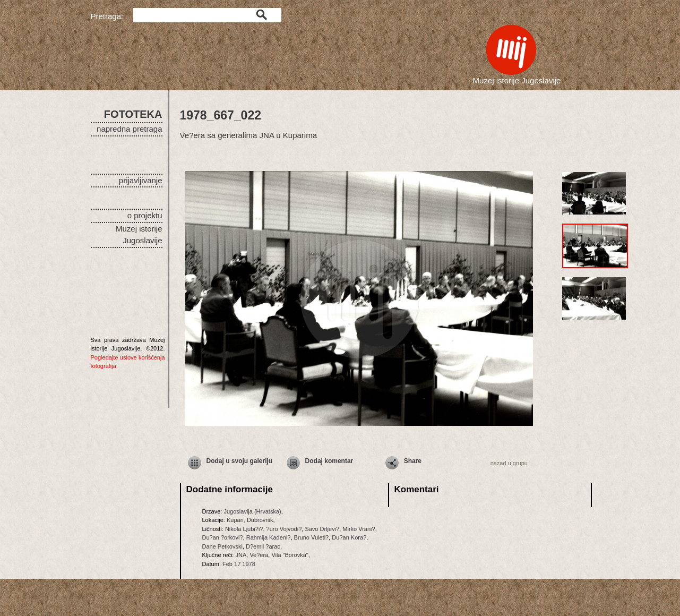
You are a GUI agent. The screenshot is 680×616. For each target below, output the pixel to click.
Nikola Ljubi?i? (244, 529)
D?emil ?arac (263, 546)
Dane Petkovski (222, 546)
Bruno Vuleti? (312, 537)
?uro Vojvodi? (284, 529)
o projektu (145, 215)
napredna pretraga (129, 129)
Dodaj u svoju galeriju (240, 461)
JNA (241, 555)
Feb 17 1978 (239, 564)
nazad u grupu (509, 463)
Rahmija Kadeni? (269, 537)
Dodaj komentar (329, 461)
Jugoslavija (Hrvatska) (252, 511)
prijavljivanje (141, 180)
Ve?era (259, 555)
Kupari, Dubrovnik (250, 520)
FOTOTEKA (133, 114)
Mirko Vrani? (359, 529)
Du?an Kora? (349, 537)
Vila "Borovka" (290, 555)
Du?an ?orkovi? (223, 537)
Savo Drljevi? (322, 529)
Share (413, 461)
